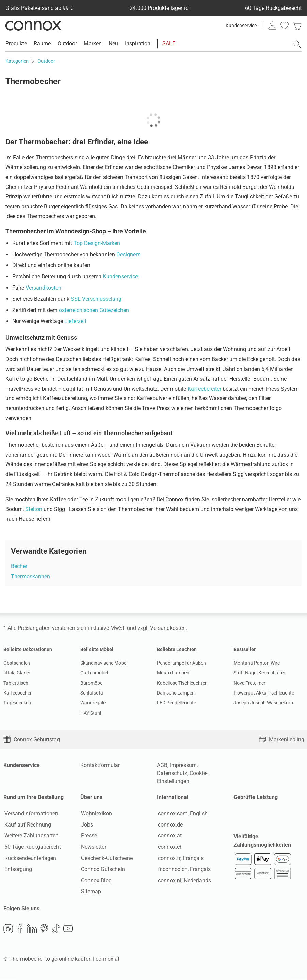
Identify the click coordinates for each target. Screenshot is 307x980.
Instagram (8, 930)
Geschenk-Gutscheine (106, 858)
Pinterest (44, 930)
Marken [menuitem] (93, 43)
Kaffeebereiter (204, 389)
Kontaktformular (100, 765)
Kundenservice (241, 26)
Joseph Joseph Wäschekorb (263, 703)
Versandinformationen (30, 814)
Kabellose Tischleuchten (182, 683)
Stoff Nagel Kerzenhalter (259, 673)
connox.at (169, 836)
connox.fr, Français (180, 858)
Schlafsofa (92, 693)
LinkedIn (32, 930)
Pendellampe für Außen (181, 663)
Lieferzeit (75, 321)
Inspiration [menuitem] (138, 43)
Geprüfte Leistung (256, 797)
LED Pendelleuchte (176, 703)
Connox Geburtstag (32, 740)
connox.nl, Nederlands (183, 881)
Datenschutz (172, 773)
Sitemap (90, 892)
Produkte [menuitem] (16, 43)
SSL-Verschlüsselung (96, 299)
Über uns (91, 797)
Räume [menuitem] (42, 43)
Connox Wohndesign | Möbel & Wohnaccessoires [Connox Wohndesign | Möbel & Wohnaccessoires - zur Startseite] (34, 26)
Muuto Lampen (173, 673)
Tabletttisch (16, 683)
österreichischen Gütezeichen (94, 310)
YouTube (68, 930)
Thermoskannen (30, 577)
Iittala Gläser (17, 673)
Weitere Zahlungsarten (30, 836)
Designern (128, 254)
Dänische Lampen (176, 693)
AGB (162, 765)
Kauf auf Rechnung (27, 825)
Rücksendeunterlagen (29, 858)
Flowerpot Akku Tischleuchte (264, 693)
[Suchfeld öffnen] (297, 45)
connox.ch (169, 847)
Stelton (34, 509)
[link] (297, 26)
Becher (19, 566)
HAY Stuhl (91, 713)
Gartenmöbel (94, 673)
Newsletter (93, 847)
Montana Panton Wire (257, 663)
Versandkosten (43, 288)
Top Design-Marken (97, 243)
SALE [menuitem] (169, 43)
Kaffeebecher (18, 693)
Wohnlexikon (96, 814)
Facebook (20, 930)
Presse (88, 836)
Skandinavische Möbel (104, 663)
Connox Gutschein (102, 870)
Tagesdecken (17, 703)
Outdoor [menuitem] (67, 43)
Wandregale (93, 703)
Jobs (86, 825)
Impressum (183, 765)
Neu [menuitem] (113, 43)
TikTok (56, 930)
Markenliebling (281, 740)
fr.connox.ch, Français (183, 870)
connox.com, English (182, 814)
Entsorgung (17, 870)
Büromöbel (92, 683)
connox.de (169, 825)
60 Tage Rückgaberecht (32, 847)
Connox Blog (96, 881)
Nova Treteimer (249, 683)
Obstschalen (17, 663)
